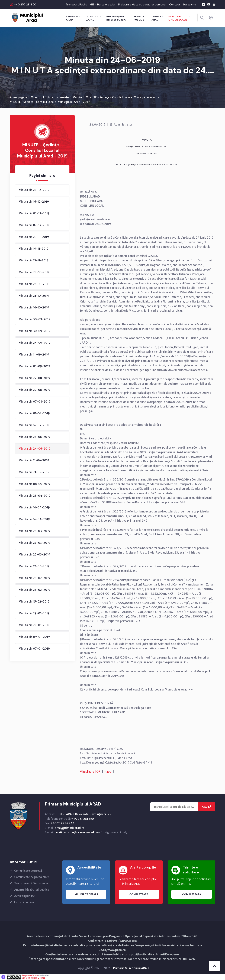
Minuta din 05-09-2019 (34, 366)
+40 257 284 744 (62, 824)
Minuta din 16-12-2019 (34, 202)
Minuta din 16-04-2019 (34, 508)
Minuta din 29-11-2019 (34, 237)
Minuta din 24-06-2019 (34, 449)
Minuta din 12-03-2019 (34, 566)
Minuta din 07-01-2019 (34, 649)
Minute (77, 97)
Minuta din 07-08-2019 (34, 402)
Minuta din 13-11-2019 (33, 261)
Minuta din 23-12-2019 (34, 190)
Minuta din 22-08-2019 (34, 378)
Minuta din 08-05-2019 (34, 484)
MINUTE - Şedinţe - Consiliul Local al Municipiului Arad (121, 97)
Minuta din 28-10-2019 (34, 272)
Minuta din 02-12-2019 (34, 213)
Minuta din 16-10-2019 (34, 308)
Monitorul (37, 97)
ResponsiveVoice (30, 976)
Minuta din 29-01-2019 (34, 613)
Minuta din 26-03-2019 (34, 543)
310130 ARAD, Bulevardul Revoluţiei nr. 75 (83, 814)
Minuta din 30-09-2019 (34, 319)
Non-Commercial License (33, 978)
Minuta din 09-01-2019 (34, 637)
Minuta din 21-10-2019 (34, 296)
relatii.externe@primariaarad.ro (76, 833)
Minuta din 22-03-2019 (34, 555)
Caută (207, 807)
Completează (139, 895)
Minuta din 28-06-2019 (34, 437)
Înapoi (108, 772)
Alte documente (58, 97)
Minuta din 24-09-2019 (34, 343)
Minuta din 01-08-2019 (34, 413)
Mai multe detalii (86, 895)
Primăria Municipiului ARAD (131, 968)
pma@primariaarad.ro (70, 828)
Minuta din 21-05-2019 (34, 472)
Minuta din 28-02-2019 (34, 578)
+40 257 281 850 (25, 4)
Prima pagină (18, 97)
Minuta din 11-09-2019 (34, 355)
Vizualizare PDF (90, 772)
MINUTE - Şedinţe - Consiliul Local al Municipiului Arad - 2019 (50, 102)
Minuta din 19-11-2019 (33, 249)
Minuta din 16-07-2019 (34, 425)
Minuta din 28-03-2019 (34, 531)
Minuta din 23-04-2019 (34, 496)
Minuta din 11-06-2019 (34, 461)
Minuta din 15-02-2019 (34, 602)
